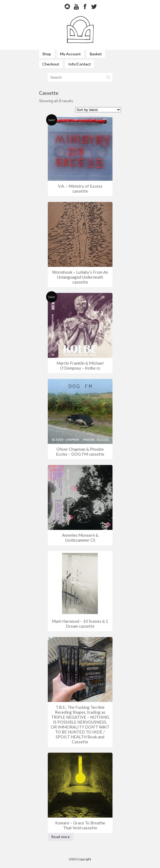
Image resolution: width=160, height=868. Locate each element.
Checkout (51, 64)
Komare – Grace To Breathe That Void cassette (80, 825)
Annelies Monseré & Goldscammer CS (80, 538)
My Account (70, 54)
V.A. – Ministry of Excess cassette (80, 189)
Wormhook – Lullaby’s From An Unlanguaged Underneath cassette (80, 277)
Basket (96, 54)
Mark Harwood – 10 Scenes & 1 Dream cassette (80, 624)
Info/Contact (80, 64)
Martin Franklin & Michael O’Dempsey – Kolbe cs (80, 366)
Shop (47, 54)
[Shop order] (98, 110)
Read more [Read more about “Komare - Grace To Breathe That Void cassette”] (61, 837)
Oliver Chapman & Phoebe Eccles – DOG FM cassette (80, 452)
